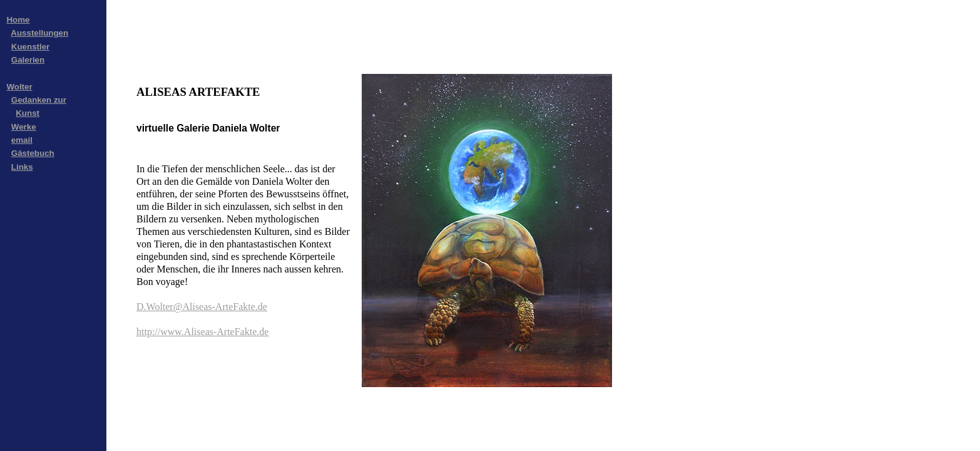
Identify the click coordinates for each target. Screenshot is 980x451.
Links (22, 167)
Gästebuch (33, 153)
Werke (24, 127)
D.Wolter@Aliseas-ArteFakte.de (202, 307)
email (22, 140)
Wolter (19, 87)
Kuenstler (30, 47)
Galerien (28, 60)
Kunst (28, 113)
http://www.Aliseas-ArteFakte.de (202, 332)
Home (18, 20)
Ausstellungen (39, 33)
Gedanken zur (39, 100)
